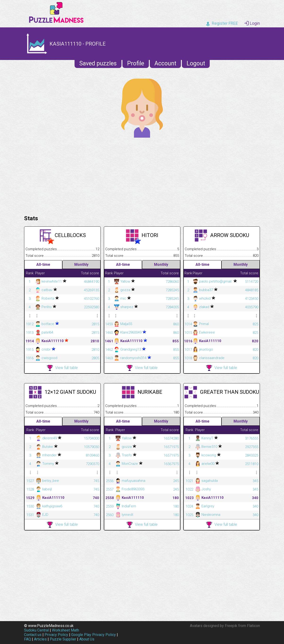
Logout (196, 63)
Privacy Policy (56, 635)
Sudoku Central (36, 630)
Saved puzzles (98, 63)
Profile (136, 63)
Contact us (33, 635)
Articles (40, 639)
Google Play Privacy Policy (94, 635)
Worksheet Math (65, 630)
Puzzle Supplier (63, 639)
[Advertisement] (142, 175)
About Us (87, 639)
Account (165, 63)
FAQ (27, 639)
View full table (62, 368)
